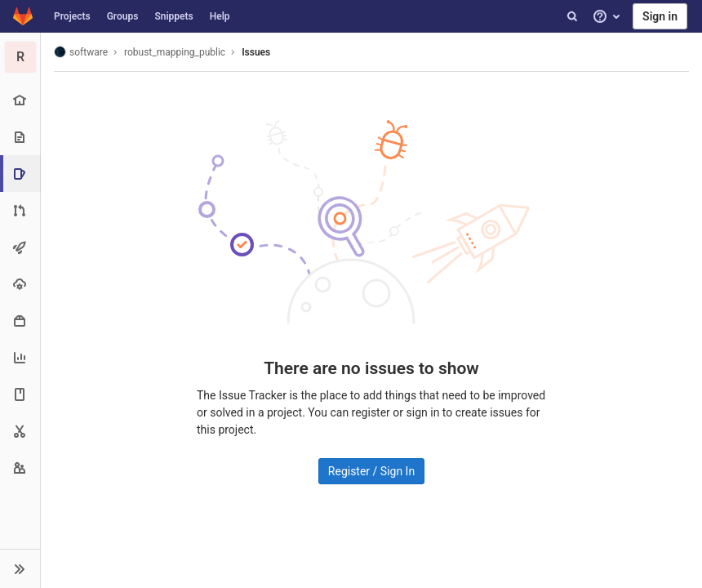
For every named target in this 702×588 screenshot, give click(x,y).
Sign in (660, 16)
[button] (20, 568)
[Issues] (22, 174)
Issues (256, 52)
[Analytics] (20, 357)
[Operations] (20, 284)
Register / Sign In (371, 471)
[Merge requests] (20, 210)
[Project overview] (20, 100)
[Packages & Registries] (20, 321)
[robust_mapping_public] (20, 57)
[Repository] (20, 137)
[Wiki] (20, 394)
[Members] (20, 468)
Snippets (173, 16)
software (81, 52)
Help (220, 16)
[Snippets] (20, 431)
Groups (123, 16)
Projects (72, 16)
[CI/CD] (20, 247)
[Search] (572, 16)
